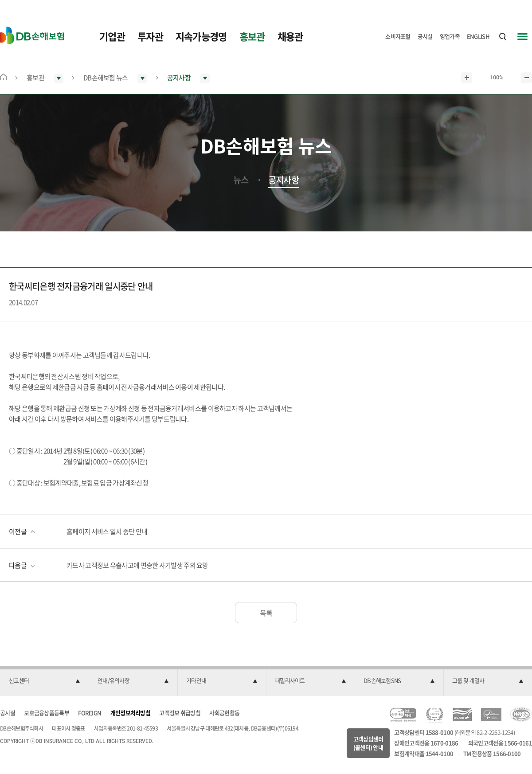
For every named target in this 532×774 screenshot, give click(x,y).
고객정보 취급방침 (180, 713)
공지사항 (284, 180)
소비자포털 (398, 36)
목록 (266, 613)
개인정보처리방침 (130, 713)
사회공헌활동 (224, 713)
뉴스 (241, 180)
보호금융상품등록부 (47, 713)
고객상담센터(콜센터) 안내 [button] (368, 743)
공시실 (425, 36)
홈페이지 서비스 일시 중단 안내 (107, 532)
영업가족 (450, 36)
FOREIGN (90, 713)
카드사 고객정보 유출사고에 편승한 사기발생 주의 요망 (137, 565)
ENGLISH (478, 36)
